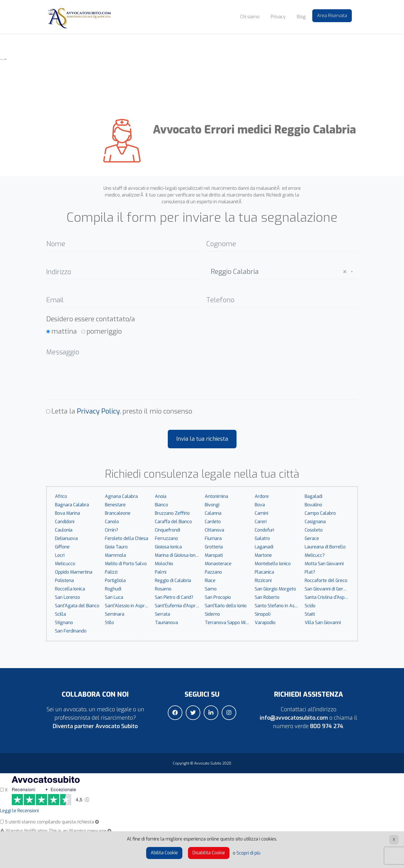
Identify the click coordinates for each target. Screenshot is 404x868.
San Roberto (267, 597)
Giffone (62, 547)
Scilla (60, 614)
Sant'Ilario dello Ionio (226, 606)
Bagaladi (314, 496)
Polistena (64, 580)
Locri (60, 555)
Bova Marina (67, 513)
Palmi (161, 572)
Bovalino (313, 505)
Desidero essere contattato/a (91, 319)
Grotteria (214, 547)
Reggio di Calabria (173, 580)
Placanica (264, 572)
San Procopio (218, 597)
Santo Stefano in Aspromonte (278, 606)
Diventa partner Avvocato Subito (95, 726)
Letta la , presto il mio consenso (122, 411)
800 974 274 (327, 726)
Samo (211, 589)
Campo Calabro (320, 513)
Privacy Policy (98, 411)
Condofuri (264, 530)
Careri (261, 522)
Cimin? (112, 530)
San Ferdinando (71, 631)
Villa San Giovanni (323, 623)
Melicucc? (315, 555)
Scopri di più (248, 853)
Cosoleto (314, 530)
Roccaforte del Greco (326, 580)
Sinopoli (263, 614)
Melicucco (65, 564)
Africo (61, 496)
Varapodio (265, 623)
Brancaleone (118, 513)
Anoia (161, 496)
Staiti (310, 614)
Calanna (213, 513)
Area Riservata (332, 16)
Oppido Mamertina (74, 572)
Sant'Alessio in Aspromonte (128, 606)
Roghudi (113, 589)
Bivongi (212, 505)
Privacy (278, 17)
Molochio (164, 564)
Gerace (312, 538)
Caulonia (64, 530)
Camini (261, 513)
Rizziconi (263, 580)
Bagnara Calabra (72, 505)
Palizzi (111, 572)
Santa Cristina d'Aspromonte (328, 597)
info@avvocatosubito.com (294, 718)
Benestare (115, 505)
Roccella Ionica (70, 589)
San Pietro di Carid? (174, 597)
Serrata (162, 614)
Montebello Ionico (273, 564)
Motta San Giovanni (324, 564)
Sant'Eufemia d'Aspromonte (178, 606)
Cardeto (213, 522)
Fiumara (213, 538)
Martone (263, 555)
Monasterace (218, 564)
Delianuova (66, 538)
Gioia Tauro (116, 547)
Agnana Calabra (121, 496)
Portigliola (115, 580)
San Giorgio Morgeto (275, 589)
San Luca (114, 597)
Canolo (112, 522)
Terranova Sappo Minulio (228, 623)
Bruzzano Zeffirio (172, 513)
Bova (260, 505)
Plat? (310, 572)
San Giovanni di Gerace (328, 589)
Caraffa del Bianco (173, 522)
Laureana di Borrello (325, 547)
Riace (210, 580)
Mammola (115, 555)
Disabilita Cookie (209, 853)
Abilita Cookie (164, 853)
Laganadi (264, 547)
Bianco (161, 505)
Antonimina (216, 496)
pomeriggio (104, 331)
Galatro (262, 538)
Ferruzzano (166, 538)
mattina (64, 331)
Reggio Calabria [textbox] (279, 272)
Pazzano (213, 572)
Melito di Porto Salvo (126, 564)
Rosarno (163, 589)
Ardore (262, 496)
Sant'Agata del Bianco (77, 606)
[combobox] (282, 270)
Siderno (212, 614)
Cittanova (214, 530)
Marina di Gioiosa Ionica (178, 555)
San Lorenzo (67, 597)
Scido (310, 606)
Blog (301, 17)
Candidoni (65, 522)
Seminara (115, 614)
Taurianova (166, 623)
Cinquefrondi (167, 530)
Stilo (109, 623)
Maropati (214, 555)
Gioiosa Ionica (168, 547)
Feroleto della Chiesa (127, 538)
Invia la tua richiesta (202, 439)
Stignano (64, 623)
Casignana (315, 522)
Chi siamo (250, 17)
